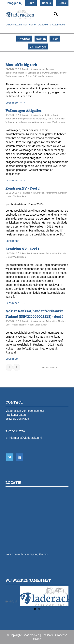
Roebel (14, 325)
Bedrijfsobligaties (26, 119)
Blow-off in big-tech (21, 64)
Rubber (23, 325)
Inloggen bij (15, 3)
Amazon (50, 69)
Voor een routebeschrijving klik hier (27, 554)
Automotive (11, 119)
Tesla (55, 38)
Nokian (41, 38)
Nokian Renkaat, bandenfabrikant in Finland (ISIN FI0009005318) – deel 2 (34, 313)
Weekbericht (18, 76)
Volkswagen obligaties (23, 110)
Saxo (31, 3)
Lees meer (16, 103)
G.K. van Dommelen (43, 76)
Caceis (46, 3)
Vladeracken (59, 122)
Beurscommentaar (15, 73)
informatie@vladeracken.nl (25, 438)
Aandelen (44, 25)
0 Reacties (25, 69)
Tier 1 (50, 119)
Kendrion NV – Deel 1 (22, 248)
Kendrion (24, 38)
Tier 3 (64, 119)
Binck (62, 3)
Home (32, 25)
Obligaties (41, 119)
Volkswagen (38, 46)
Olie (7, 325)
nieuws (63, 73)
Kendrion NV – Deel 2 (22, 188)
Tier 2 (57, 119)
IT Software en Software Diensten (42, 73)
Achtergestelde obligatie (47, 115)
